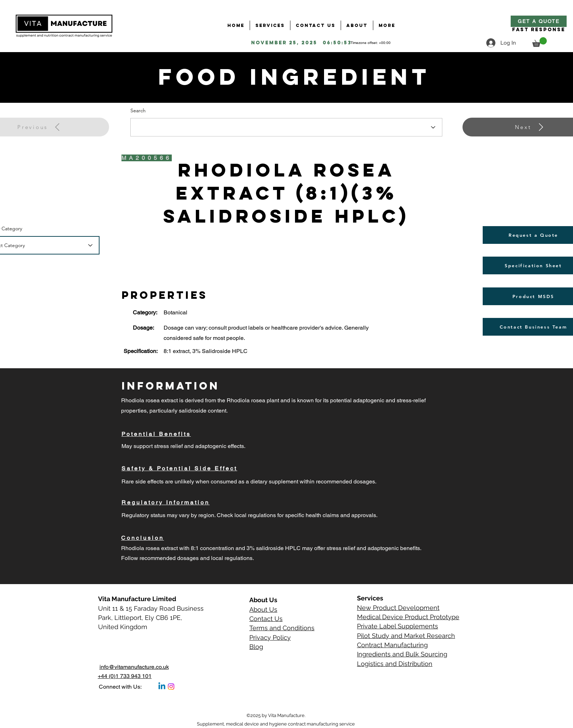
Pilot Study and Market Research (406, 636)
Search (138, 111)
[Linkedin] (162, 687)
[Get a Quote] (539, 21)
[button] (540, 42)
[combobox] (286, 127)
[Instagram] (171, 687)
